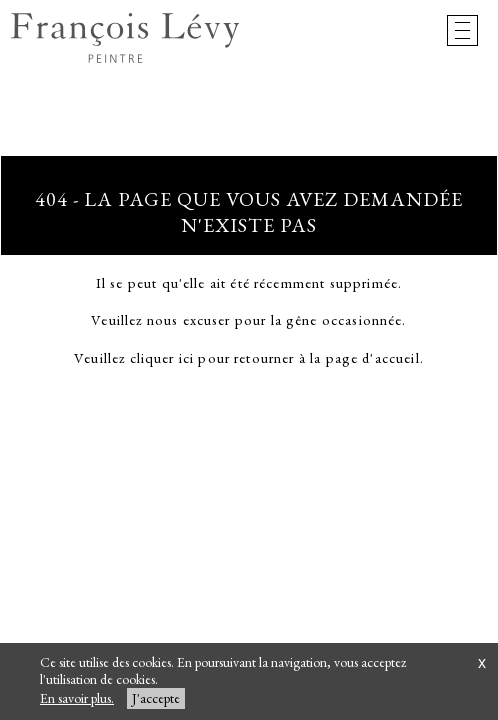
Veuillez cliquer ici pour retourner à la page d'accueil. (249, 357)
